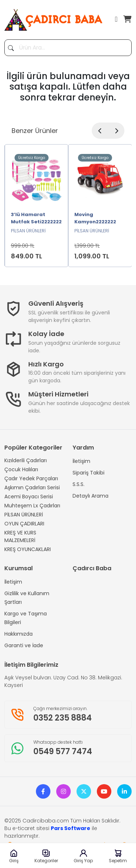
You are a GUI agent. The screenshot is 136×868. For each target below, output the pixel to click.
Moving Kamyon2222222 (95, 218)
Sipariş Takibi (88, 473)
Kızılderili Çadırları (26, 460)
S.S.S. (79, 484)
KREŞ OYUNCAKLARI (28, 549)
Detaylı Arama (90, 496)
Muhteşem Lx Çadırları (32, 506)
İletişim (81, 461)
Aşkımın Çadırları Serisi (32, 487)
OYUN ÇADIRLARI (24, 524)
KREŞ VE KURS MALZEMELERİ (20, 536)
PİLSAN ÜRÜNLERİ (24, 515)
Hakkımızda (18, 634)
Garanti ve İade (24, 645)
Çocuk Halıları (21, 469)
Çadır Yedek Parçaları (31, 478)
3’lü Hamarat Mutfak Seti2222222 (36, 218)
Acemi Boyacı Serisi (29, 497)
